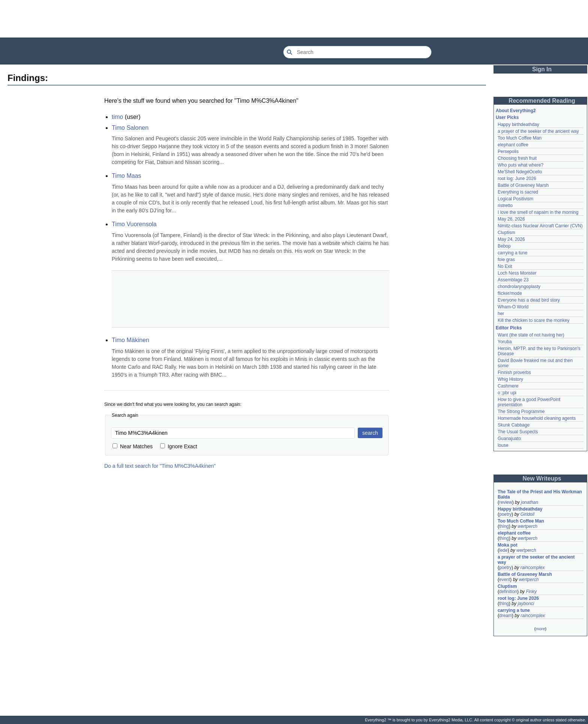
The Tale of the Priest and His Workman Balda (540, 494)
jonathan (529, 502)
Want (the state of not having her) (531, 335)
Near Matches (133, 446)
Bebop (504, 246)
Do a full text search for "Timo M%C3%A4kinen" (160, 466)
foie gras (506, 260)
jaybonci (526, 604)
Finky (531, 592)
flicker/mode (510, 293)
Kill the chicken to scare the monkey (533, 320)
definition (508, 592)
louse (503, 445)
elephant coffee (513, 145)
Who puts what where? (520, 165)
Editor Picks (509, 328)
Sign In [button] (542, 69)
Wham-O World (513, 307)
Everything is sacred (518, 192)
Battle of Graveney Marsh (523, 185)
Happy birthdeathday (518, 125)
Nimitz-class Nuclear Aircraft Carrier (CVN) (540, 226)
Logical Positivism (515, 199)
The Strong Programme (521, 412)
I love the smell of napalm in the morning (538, 212)
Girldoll (527, 514)
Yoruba (505, 342)
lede (503, 550)
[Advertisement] (294, 19)
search (370, 433)
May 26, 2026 (511, 219)
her (501, 314)
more (540, 629)
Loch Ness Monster (517, 273)
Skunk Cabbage (514, 425)
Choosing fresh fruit (517, 158)
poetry (505, 514)
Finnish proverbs (514, 373)
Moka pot (508, 545)
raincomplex (533, 568)
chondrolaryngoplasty (519, 287)
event (505, 580)
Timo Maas (127, 176)
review (506, 502)
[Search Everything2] (357, 52)
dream (505, 616)
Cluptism (506, 233)
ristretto (505, 206)
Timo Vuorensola (134, 224)
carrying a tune (512, 253)
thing (504, 526)
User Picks (507, 117)
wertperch (527, 526)
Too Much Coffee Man (520, 138)
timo (117, 117)
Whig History (510, 379)
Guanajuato (509, 439)
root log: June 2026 (517, 179)
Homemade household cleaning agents (537, 418)
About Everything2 (516, 111)
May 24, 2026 (511, 239)
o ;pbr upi (507, 393)
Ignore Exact (179, 446)
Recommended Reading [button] (542, 101)
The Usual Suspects (518, 432)
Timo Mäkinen (130, 340)
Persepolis (508, 152)
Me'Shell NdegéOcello (520, 172)
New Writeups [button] (542, 478)
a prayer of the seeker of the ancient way (538, 131)
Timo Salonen (130, 128)
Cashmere (508, 386)
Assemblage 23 (513, 280)
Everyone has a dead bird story (529, 300)
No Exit (505, 266)
